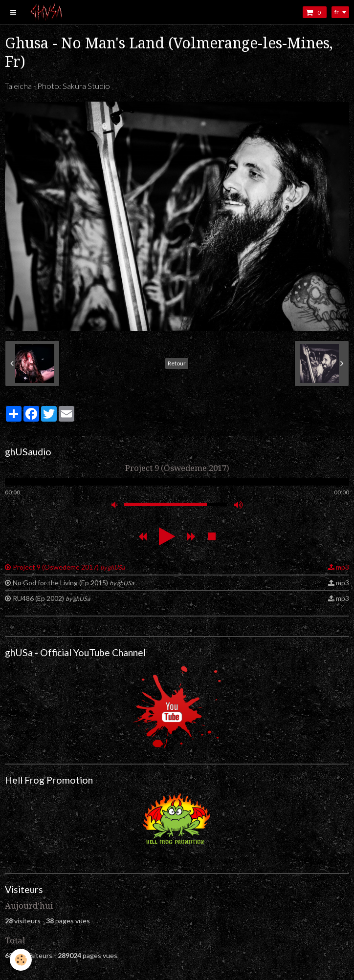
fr (337, 12)
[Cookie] (21, 960)
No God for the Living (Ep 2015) (73, 583)
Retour (177, 363)
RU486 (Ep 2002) (51, 598)
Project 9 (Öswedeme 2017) (69, 567)
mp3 (343, 567)
